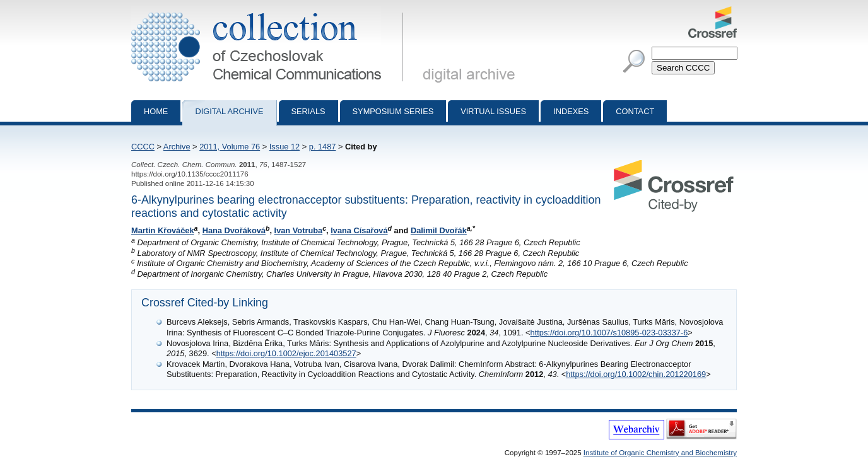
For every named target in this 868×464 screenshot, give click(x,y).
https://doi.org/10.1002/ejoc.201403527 (286, 353)
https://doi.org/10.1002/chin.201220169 (636, 374)
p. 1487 (323, 147)
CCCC (143, 147)
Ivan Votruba (299, 230)
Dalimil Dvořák (439, 230)
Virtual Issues (493, 111)
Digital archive (229, 111)
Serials (308, 111)
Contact (635, 111)
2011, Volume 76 (230, 147)
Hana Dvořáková (234, 230)
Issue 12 (284, 147)
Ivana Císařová (359, 230)
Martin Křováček (163, 230)
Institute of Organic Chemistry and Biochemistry (660, 453)
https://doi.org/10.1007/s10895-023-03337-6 (609, 333)
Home (156, 111)
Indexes (571, 111)
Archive (177, 147)
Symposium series (393, 111)
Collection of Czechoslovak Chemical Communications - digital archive (270, 11)
